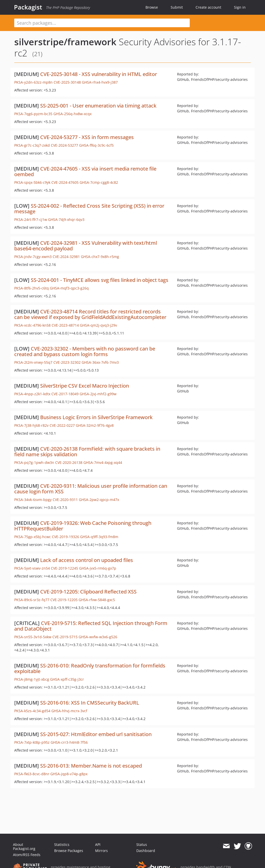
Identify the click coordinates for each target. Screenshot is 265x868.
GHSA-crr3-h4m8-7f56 (69, 742)
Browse (152, 7)
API (98, 844)
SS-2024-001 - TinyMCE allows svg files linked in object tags (100, 280)
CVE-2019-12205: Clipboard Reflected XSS (88, 592)
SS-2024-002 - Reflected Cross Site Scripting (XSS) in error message (89, 209)
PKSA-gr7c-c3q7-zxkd (32, 145)
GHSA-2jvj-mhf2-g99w (98, 394)
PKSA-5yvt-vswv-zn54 (32, 568)
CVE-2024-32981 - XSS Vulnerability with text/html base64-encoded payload (86, 246)
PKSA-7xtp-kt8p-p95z (32, 742)
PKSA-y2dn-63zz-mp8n (33, 82)
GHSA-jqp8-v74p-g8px (69, 774)
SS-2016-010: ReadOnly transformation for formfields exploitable (90, 668)
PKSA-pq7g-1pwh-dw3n (34, 462)
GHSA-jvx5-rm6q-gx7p (98, 568)
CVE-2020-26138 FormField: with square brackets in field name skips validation (87, 452)
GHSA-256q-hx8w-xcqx (72, 114)
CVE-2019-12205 (64, 600)
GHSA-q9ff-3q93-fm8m (99, 537)
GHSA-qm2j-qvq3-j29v (98, 325)
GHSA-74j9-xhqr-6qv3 (66, 219)
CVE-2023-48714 (65, 325)
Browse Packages (69, 851)
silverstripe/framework (65, 42)
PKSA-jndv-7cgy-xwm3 (33, 257)
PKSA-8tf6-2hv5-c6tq (32, 288)
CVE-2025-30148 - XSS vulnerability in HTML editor (99, 74)
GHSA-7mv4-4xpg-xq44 (103, 462)
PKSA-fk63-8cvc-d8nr (32, 774)
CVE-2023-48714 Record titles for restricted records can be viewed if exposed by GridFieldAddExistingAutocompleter (90, 314)
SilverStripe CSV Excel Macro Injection (85, 386)
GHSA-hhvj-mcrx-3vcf (69, 711)
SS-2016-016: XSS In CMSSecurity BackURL (90, 703)
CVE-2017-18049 (65, 394)
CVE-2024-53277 (64, 145)
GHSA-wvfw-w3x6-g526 (98, 637)
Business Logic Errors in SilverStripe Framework (96, 417)
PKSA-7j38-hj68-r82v (31, 425)
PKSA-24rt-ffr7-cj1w (31, 219)
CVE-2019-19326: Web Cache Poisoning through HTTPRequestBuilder (83, 526)
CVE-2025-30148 (67, 82)
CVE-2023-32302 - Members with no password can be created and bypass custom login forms (85, 351)
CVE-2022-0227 (62, 425)
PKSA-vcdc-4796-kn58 (32, 325)
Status (142, 844)
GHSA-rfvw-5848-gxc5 (97, 600)
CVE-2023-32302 (67, 362)
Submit (177, 7)
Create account (208, 7)
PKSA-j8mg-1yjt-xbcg (32, 679)
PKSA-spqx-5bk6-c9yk (32, 182)
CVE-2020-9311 (65, 500)
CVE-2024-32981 (66, 257)
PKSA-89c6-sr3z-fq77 (32, 600)
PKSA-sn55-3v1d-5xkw (33, 637)
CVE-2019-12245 (64, 568)
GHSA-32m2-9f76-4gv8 (95, 425)
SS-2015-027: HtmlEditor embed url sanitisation (96, 734)
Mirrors (101, 851)
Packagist (28, 7)
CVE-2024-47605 (65, 182)
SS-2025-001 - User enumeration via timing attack (98, 106)
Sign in (240, 7)
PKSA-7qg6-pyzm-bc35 (33, 114)
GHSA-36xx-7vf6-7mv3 (100, 362)
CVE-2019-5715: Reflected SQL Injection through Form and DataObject (91, 626)
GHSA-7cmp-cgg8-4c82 (99, 182)
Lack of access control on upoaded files (87, 560)
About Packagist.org (24, 847)
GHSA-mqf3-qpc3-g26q (69, 288)
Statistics (62, 844)
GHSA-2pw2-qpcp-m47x (99, 500)
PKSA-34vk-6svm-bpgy (33, 500)
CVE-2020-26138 (69, 462)
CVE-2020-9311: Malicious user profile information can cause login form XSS (91, 489)
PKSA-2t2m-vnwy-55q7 (33, 362)
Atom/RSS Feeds (27, 855)
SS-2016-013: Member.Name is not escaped (91, 766)
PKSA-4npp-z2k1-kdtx (32, 394)
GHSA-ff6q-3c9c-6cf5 (96, 145)
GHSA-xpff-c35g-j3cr (67, 679)
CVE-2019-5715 (65, 637)
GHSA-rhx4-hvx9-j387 (100, 82)
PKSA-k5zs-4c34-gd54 (32, 711)
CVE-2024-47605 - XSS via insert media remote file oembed (85, 171)
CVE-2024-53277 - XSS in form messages (87, 137)
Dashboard (146, 851)
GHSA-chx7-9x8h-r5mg (100, 257)
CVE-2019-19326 (65, 537)
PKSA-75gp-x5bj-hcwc (33, 537)
